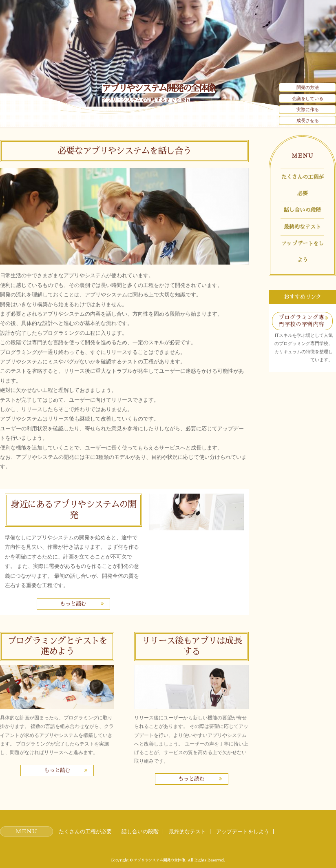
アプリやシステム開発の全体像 (158, 88)
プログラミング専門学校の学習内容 (301, 321)
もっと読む (73, 604)
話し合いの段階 (302, 210)
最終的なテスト (302, 227)
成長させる (308, 120)
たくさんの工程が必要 (303, 185)
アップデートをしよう (303, 252)
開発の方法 (308, 87)
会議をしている (308, 98)
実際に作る (308, 109)
